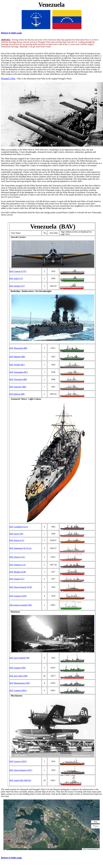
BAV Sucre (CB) (16, 534)
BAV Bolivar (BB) (17, 394)
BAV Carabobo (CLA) (19, 527)
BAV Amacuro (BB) (18, 387)
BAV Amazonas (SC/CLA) (20, 548)
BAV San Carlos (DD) (19, 676)
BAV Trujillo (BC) (17, 365)
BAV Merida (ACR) (18, 572)
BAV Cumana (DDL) (18, 690)
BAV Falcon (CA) (17, 540)
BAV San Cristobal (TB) (19, 658)
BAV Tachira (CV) (17, 286)
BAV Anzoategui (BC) (19, 372)
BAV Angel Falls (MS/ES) (20, 780)
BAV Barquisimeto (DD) (20, 683)
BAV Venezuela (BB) (18, 379)
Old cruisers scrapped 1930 (21, 605)
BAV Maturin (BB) (17, 357)
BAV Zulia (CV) (16, 278)
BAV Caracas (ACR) (18, 596)
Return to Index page (11, 33)
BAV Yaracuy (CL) (17, 557)
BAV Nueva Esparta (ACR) (21, 587)
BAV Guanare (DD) (18, 668)
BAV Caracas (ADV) (18, 761)
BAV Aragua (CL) (17, 579)
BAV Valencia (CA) (18, 565)
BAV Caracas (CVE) (18, 271)
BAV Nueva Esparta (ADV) (21, 770)
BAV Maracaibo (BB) (18, 348)
